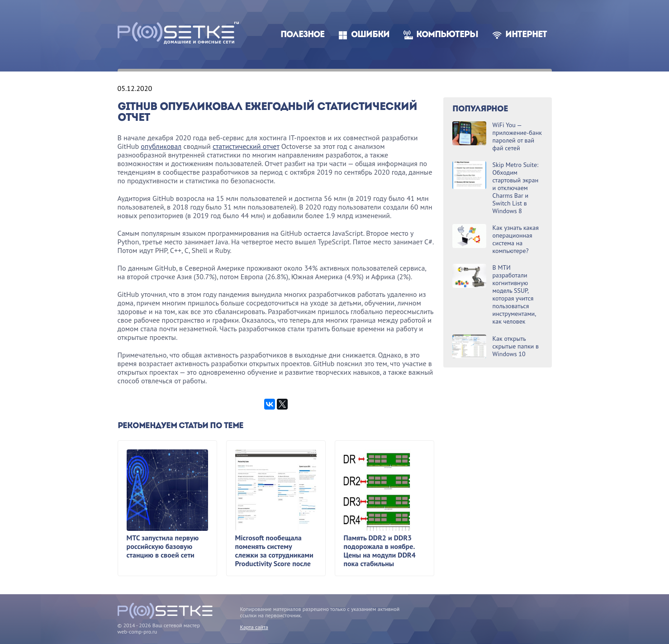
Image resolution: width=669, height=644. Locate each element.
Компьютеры (447, 35)
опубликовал (161, 146)
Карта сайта (254, 627)
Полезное (302, 35)
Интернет (526, 35)
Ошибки (370, 35)
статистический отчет (246, 146)
